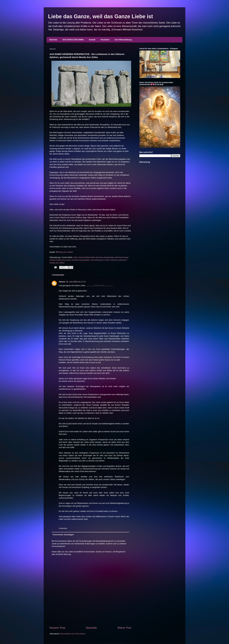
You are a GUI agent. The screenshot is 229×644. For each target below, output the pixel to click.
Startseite (53, 40)
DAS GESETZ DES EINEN (73, 40)
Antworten (63, 528)
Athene (62, 282)
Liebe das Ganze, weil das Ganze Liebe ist (100, 16)
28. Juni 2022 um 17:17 (76, 282)
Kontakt (92, 40)
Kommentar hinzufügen (63, 535)
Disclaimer (105, 40)
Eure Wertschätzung (123, 40)
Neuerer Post (57, 628)
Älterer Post (124, 628)
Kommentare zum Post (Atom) (73, 634)
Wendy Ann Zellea (65, 252)
